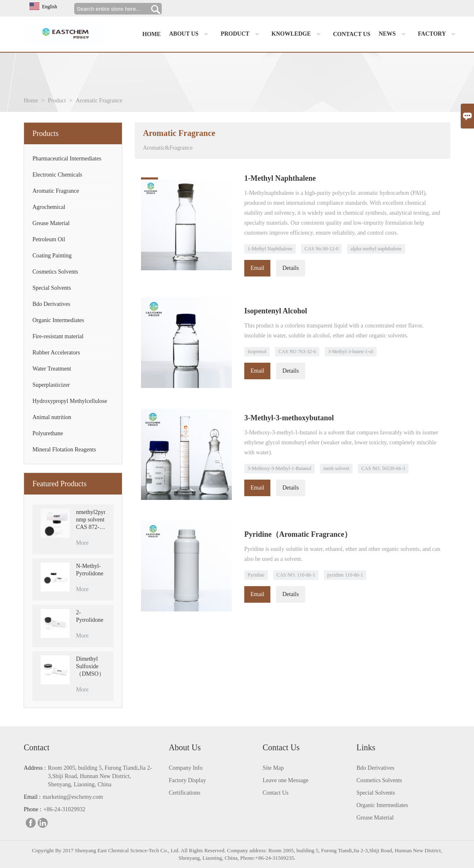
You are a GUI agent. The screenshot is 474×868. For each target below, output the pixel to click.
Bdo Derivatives (51, 304)
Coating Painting (52, 256)
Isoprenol (257, 352)
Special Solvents (52, 288)
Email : (32, 797)
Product (242, 34)
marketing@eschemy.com (73, 797)
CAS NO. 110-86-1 (296, 575)
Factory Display (187, 780)
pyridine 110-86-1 (345, 575)
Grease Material (51, 223)
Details (291, 268)
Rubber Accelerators (56, 353)
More (82, 543)
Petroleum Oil (49, 239)
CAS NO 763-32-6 (297, 352)
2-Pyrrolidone (90, 616)
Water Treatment (52, 369)
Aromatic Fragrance (56, 191)
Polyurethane (48, 433)
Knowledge (298, 34)
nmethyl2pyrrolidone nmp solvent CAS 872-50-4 (90, 520)
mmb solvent (336, 468)
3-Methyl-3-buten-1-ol (351, 352)
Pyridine (256, 575)
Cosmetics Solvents (55, 272)
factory (439, 34)
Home (151, 34)
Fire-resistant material (58, 336)
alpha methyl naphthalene (376, 249)
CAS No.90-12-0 (321, 249)
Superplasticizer (51, 385)
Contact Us (276, 793)
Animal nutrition (52, 417)
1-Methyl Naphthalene (270, 249)
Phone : (32, 809)
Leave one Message (285, 780)
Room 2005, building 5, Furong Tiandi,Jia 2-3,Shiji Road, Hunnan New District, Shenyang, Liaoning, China (100, 776)
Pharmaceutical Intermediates (67, 159)
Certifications (185, 793)
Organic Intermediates (58, 320)
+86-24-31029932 (64, 809)
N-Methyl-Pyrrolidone (90, 570)
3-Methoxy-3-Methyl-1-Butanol (280, 468)
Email (257, 268)
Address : (35, 768)
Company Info (186, 768)
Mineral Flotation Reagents (64, 450)
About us (191, 34)
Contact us (352, 34)
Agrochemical (49, 207)
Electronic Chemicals (57, 175)
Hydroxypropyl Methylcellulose (70, 401)
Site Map (273, 768)
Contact (36, 747)
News (394, 34)
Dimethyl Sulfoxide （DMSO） (90, 666)
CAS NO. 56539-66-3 (383, 468)
